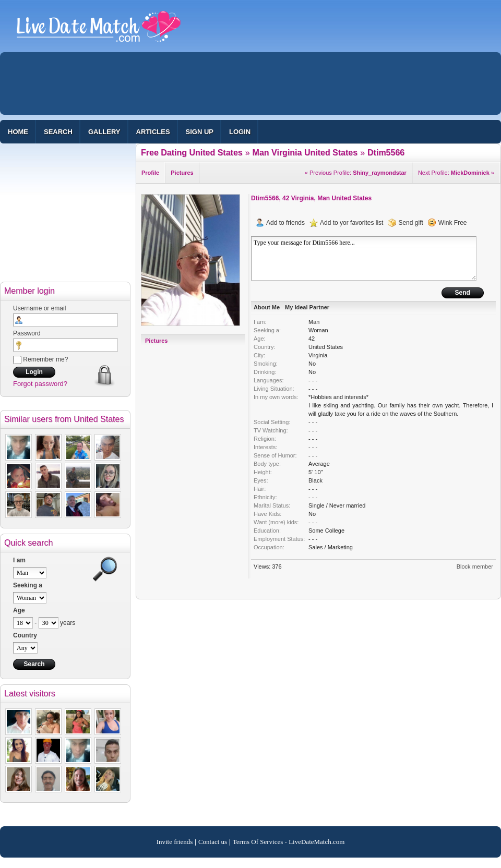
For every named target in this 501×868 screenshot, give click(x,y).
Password (27, 333)
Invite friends (175, 842)
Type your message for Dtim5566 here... (364, 258)
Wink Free (453, 223)
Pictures (156, 341)
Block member (475, 566)
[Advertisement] (181, 133)
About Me (267, 307)
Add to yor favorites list (351, 223)
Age (19, 610)
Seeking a (28, 585)
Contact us (213, 842)
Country (25, 635)
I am (19, 560)
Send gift (410, 223)
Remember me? (40, 359)
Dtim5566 (265, 198)
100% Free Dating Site (99, 31)
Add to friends (285, 223)
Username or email (39, 308)
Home (18, 132)
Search (58, 132)
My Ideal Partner (307, 307)
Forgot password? (40, 384)
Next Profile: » (456, 173)
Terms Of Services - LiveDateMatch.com (289, 842)
